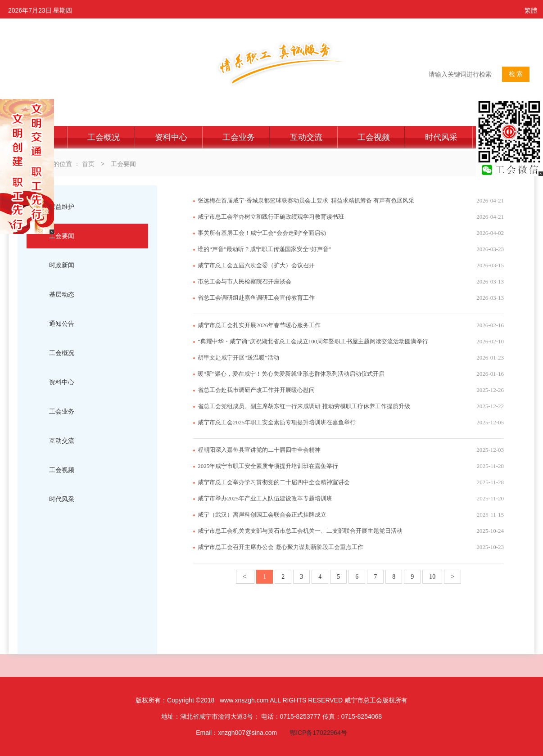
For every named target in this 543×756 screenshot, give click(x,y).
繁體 (531, 10)
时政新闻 (62, 265)
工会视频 (374, 137)
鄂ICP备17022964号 (318, 733)
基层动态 (62, 294)
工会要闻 (123, 164)
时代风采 (441, 137)
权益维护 (62, 207)
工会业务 (239, 137)
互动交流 (306, 137)
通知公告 (62, 324)
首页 (88, 164)
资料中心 (171, 137)
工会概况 (104, 137)
